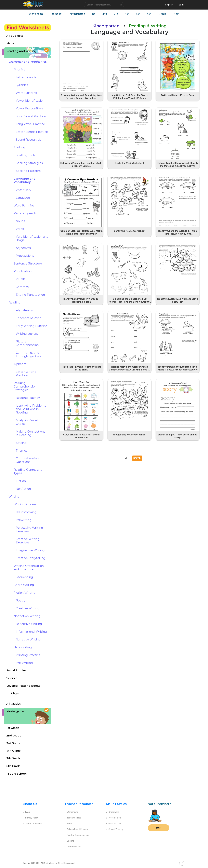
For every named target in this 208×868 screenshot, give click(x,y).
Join (159, 828)
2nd (105, 14)
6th (149, 14)
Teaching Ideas (73, 818)
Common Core (73, 847)
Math (68, 824)
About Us (30, 804)
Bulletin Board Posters (76, 829)
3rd (116, 14)
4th (127, 14)
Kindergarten (77, 14)
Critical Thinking (115, 829)
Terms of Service (32, 824)
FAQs (27, 812)
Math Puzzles (114, 824)
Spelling (69, 841)
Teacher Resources (79, 804)
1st (94, 14)
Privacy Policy (31, 818)
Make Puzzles (116, 804)
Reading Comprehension (77, 835)
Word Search (113, 818)
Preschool (56, 14)
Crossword (113, 812)
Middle (163, 14)
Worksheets (36, 14)
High (177, 14)
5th (138, 14)
